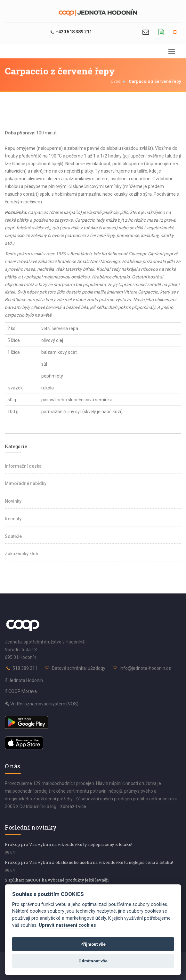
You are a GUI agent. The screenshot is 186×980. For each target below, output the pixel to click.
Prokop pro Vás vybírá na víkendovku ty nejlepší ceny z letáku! (69, 844)
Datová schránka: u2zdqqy (79, 668)
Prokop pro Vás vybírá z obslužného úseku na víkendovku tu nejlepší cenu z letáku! (89, 862)
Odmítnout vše (93, 961)
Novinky (13, 501)
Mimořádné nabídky (26, 483)
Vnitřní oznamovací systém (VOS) (42, 704)
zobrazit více (73, 806)
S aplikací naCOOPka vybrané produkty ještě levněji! (57, 880)
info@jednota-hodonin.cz (145, 668)
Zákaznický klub (21, 554)
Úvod (116, 81)
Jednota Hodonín (24, 680)
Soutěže (13, 536)
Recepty (13, 519)
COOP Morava (21, 691)
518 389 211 (25, 668)
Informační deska (23, 466)
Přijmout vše (93, 944)
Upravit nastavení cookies (67, 925)
